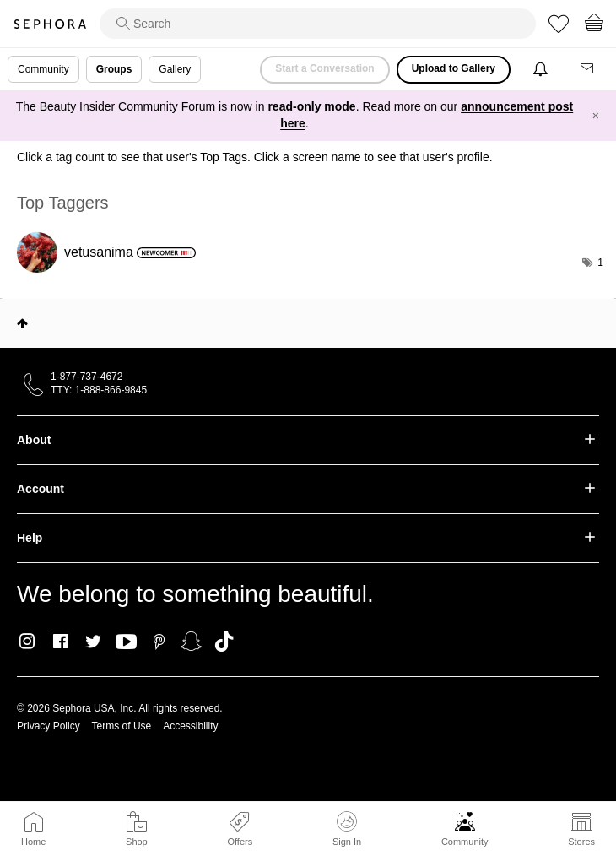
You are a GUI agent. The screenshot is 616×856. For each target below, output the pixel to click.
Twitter (93, 642)
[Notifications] (542, 70)
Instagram (27, 642)
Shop (137, 842)
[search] (318, 24)
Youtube (126, 642)
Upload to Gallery (454, 68)
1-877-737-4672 (86, 377)
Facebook (60, 642)
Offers (240, 842)
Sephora (50, 24)
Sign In (347, 829)
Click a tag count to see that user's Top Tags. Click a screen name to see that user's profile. (255, 157)
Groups (114, 69)
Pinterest (159, 642)
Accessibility (190, 726)
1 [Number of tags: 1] (600, 263)
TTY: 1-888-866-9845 (99, 390)
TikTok (224, 642)
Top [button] (22, 323)
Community (465, 842)
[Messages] (588, 70)
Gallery (175, 69)
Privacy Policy (49, 726)
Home (33, 842)
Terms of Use (122, 726)
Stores (581, 842)
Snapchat (191, 642)
